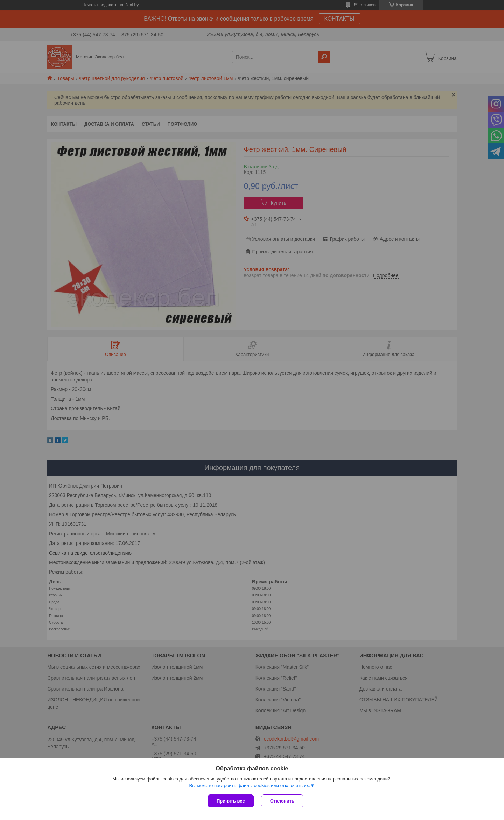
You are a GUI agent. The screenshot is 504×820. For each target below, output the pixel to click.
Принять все (231, 801)
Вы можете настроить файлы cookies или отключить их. (250, 786)
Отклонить (282, 801)
